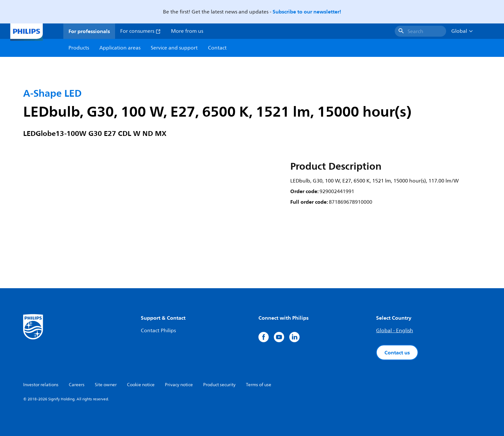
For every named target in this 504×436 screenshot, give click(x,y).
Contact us (397, 352)
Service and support (174, 48)
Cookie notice (141, 385)
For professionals (89, 31)
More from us (187, 31)
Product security (219, 385)
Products (79, 48)
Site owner (106, 385)
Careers (77, 385)
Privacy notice (179, 385)
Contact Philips (158, 331)
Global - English (395, 331)
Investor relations (41, 385)
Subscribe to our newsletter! (307, 12)
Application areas (120, 48)
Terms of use (259, 385)
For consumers (140, 31)
